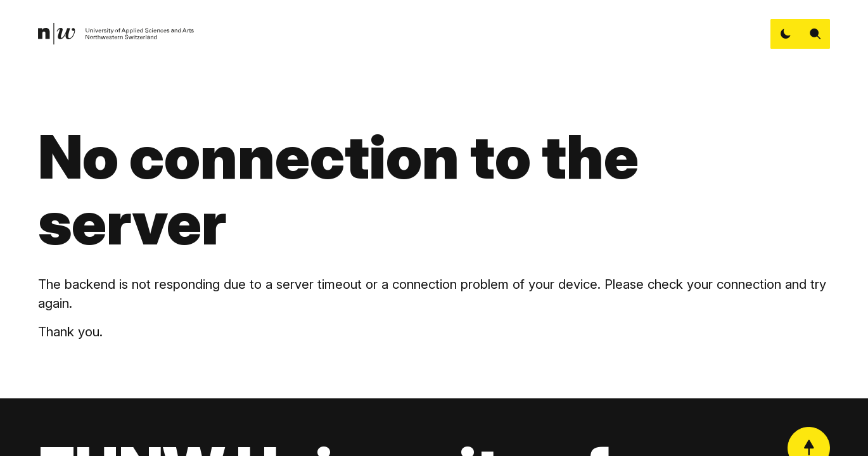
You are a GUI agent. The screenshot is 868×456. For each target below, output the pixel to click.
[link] (116, 34)
